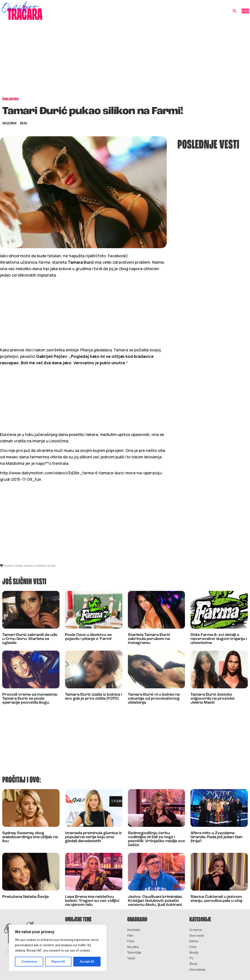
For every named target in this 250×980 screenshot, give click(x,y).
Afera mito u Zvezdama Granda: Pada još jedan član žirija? (216, 837)
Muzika (133, 947)
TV (191, 959)
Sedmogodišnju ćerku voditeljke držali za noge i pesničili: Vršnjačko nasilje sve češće (156, 839)
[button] (234, 11)
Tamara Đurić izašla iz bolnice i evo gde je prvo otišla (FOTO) (94, 697)
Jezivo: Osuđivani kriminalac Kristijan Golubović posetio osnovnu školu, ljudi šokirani (155, 901)
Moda (194, 953)
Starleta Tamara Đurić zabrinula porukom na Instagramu (149, 639)
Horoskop (197, 970)
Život (193, 964)
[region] (58, 948)
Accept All (87, 962)
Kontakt (134, 930)
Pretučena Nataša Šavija (25, 897)
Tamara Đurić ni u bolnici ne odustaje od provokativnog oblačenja (154, 699)
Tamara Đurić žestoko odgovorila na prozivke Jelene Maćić (212, 699)
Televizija (134, 953)
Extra (194, 941)
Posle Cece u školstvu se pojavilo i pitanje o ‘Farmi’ (89, 637)
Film (130, 936)
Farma (19, 566)
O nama (196, 930)
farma (9, 566)
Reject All (59, 962)
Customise (29, 962)
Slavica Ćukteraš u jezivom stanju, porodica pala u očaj (216, 899)
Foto (131, 941)
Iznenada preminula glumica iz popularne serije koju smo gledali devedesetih (93, 837)
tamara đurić (46, 566)
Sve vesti (197, 936)
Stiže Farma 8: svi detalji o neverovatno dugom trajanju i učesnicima (219, 639)
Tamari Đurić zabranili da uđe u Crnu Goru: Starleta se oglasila (30, 639)
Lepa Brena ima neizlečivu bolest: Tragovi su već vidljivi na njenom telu (92, 901)
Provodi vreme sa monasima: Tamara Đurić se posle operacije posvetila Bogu (30, 699)
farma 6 (30, 566)
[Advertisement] (125, 61)
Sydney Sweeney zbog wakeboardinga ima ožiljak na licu (30, 837)
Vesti (131, 959)
